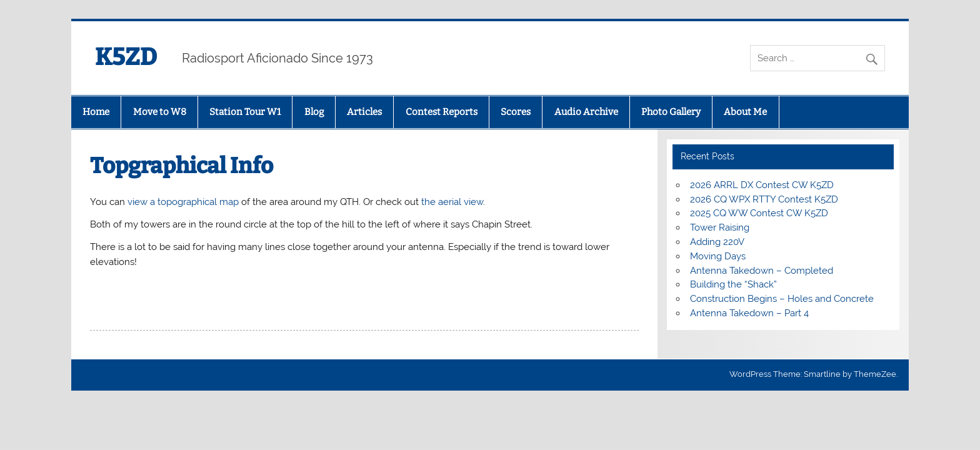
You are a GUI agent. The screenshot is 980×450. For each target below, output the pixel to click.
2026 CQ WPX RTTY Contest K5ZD (764, 199)
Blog (314, 112)
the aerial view (452, 202)
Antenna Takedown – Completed (762, 271)
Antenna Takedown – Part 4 (749, 313)
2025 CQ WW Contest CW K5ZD (759, 213)
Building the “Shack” (733, 284)
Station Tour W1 (245, 112)
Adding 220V (717, 242)
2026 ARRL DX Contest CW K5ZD (762, 185)
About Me (745, 112)
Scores (516, 112)
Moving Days (718, 256)
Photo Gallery (671, 112)
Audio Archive (586, 112)
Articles (364, 112)
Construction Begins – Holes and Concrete (782, 299)
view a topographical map (184, 202)
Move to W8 (160, 112)
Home (96, 112)
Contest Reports (442, 112)
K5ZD (126, 57)
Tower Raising (720, 227)
